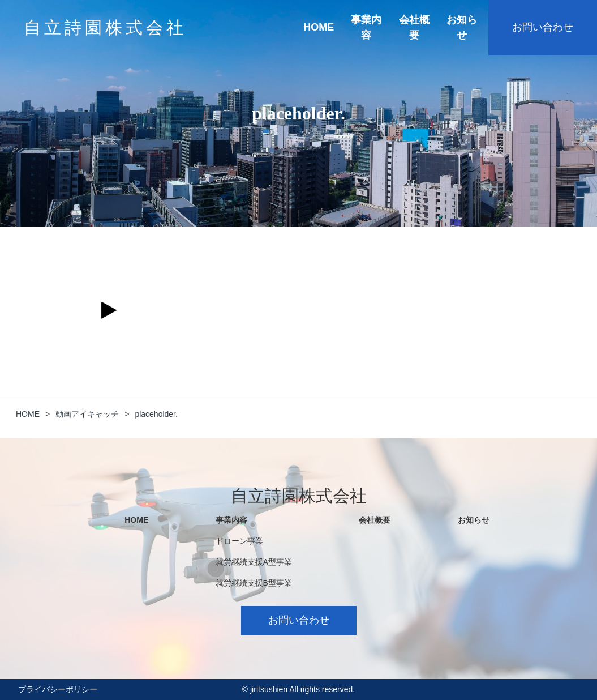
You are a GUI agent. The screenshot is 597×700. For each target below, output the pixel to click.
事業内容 (366, 27)
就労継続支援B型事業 (254, 583)
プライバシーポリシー (58, 689)
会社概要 (414, 27)
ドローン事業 (239, 541)
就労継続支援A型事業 (254, 562)
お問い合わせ (543, 27)
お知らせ (462, 27)
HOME (319, 27)
